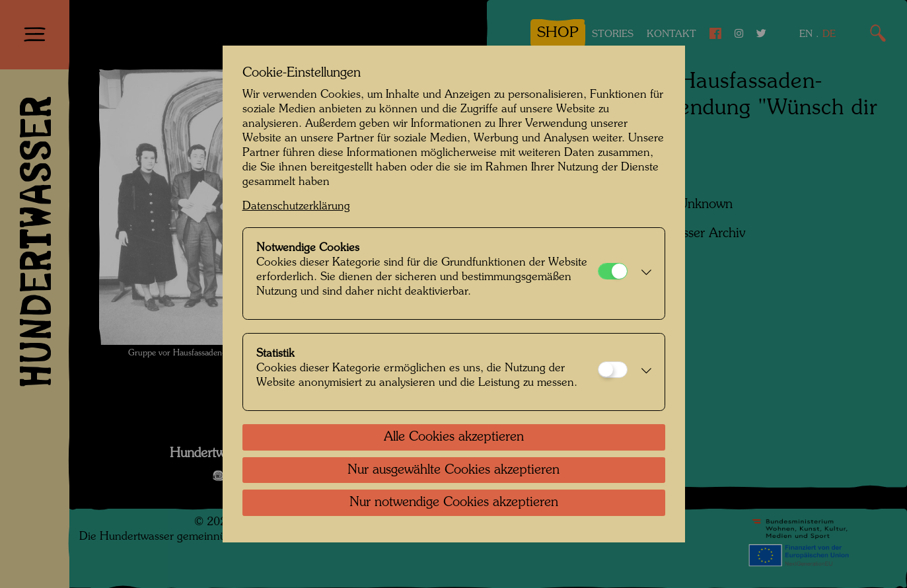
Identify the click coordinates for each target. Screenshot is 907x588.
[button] (643, 274)
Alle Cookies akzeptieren (454, 437)
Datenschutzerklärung (296, 206)
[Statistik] (613, 370)
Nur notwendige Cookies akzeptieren (454, 503)
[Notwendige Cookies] (613, 271)
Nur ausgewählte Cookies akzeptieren (453, 470)
